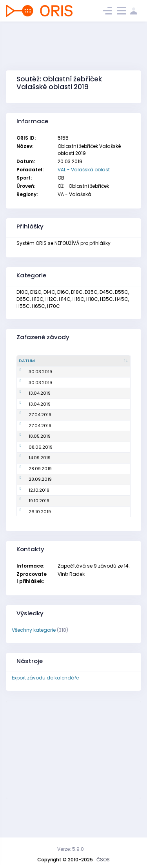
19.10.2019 (29, 533)
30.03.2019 (31, 378)
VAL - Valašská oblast (84, 170)
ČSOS (103, 860)
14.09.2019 (30, 490)
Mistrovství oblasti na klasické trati (63, 473)
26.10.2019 (30, 544)
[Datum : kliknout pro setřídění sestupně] (32, 361)
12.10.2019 (29, 522)
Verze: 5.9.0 (71, 849)
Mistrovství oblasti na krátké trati (68, 378)
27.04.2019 (30, 431)
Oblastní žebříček (68, 395)
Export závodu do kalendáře (45, 710)
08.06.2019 (31, 473)
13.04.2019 (30, 406)
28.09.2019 (30, 501)
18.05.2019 (30, 456)
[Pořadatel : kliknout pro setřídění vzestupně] (111, 361)
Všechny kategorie (34, 662)
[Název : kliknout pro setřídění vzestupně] (69, 361)
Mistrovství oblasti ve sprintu (68, 431)
